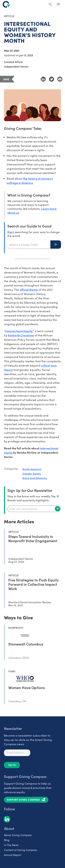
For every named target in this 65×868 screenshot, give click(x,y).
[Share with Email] (60, 79)
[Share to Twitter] (52, 79)
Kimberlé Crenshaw (21, 335)
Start (11, 232)
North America (32, 469)
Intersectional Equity (19, 331)
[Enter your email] (34, 509)
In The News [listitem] (11, 845)
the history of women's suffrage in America (30, 181)
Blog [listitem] (7, 840)
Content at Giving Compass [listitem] (21, 850)
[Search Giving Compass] (50, 5)
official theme (29, 289)
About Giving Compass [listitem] (18, 835)
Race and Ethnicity (35, 478)
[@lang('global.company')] (6, 4)
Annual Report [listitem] (13, 855)
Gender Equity (32, 473)
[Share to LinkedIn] (43, 79)
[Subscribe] (58, 509)
